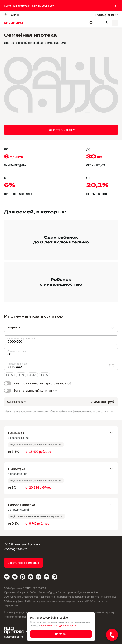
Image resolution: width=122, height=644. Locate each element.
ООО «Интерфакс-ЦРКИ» (18, 601)
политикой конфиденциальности (58, 626)
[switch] (35, 383)
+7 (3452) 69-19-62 (106, 15)
